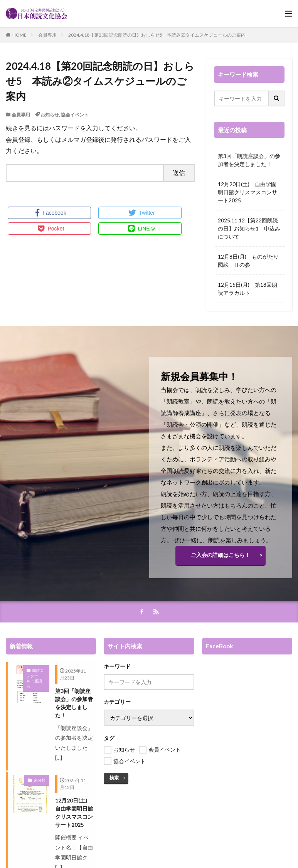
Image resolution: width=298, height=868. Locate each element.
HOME (19, 35)
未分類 (40, 780)
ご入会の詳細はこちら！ (221, 555)
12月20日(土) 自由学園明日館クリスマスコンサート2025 (247, 192)
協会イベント (75, 115)
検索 (114, 778)
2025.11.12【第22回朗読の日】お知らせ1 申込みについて (249, 228)
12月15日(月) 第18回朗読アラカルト (247, 289)
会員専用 (47, 35)
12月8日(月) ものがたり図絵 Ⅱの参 (248, 261)
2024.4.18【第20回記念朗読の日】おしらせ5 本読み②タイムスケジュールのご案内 (157, 35)
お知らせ (50, 115)
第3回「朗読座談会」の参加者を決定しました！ (249, 160)
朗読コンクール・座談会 (35, 678)
